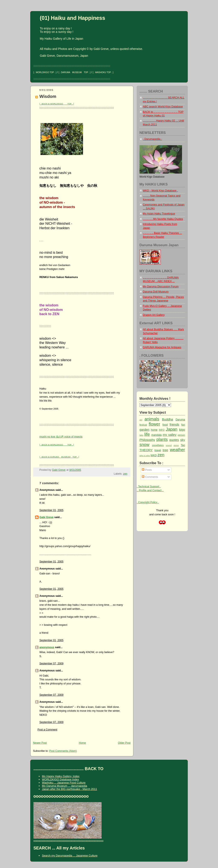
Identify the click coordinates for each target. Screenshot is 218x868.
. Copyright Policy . (148, 502)
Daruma (180, 420)
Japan (172, 429)
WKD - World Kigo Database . (160, 191)
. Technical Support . (149, 487)
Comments (150, 477)
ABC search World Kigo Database (163, 107)
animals (152, 419)
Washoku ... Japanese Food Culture (64, 783)
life (147, 434)
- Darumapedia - (152, 139)
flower (154, 424)
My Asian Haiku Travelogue (159, 214)
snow (144, 445)
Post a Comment (47, 730)
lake (141, 435)
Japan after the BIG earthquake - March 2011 (70, 789)
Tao (183, 445)
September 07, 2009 (51, 664)
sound (169, 445)
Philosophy (147, 440)
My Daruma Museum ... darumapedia (65, 786)
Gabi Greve (47, 517)
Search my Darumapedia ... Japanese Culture (70, 856)
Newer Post (40, 743)
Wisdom (48, 96)
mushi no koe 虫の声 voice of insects (61, 437)
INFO (162, 430)
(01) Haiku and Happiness (72, 18)
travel (158, 450)
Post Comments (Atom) (63, 751)
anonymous (47, 647)
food (165, 425)
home (154, 430)
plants (162, 439)
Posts (147, 470)
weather (177, 450)
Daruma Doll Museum (156, 292)
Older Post (124, 743)
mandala (156, 435)
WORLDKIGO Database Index (60, 779)
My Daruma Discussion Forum (161, 287)
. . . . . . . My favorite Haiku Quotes (163, 219)
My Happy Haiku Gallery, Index (61, 776)
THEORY (146, 450)
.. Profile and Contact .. (150, 490)
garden (144, 430)
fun (183, 425)
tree (165, 450)
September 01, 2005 (51, 510)
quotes (174, 440)
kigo (182, 430)
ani (141, 420)
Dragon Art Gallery (154, 315)
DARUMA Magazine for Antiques (162, 347)
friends (174, 424)
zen (125, 474)
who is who (145, 456)
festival (143, 425)
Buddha (168, 419)
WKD (154, 455)
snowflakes (158, 445)
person (181, 435)
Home (82, 743)
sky (183, 440)
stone (176, 445)
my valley (169, 435)
